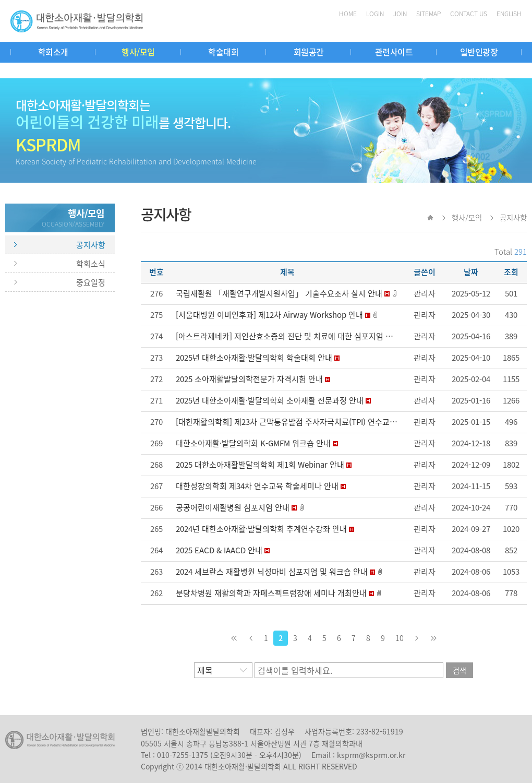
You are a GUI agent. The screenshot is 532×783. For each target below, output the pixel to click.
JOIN (400, 14)
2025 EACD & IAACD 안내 (219, 550)
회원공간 (309, 52)
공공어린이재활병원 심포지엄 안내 (233, 507)
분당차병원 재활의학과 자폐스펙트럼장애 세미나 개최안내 (271, 593)
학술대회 (223, 52)
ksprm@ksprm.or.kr (371, 755)
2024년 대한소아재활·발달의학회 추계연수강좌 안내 (261, 529)
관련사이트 (394, 52)
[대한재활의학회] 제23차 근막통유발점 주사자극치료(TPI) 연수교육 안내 (295, 422)
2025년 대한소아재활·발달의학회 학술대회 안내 (254, 358)
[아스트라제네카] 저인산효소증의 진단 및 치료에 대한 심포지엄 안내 (288, 336)
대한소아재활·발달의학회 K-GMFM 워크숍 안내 (253, 443)
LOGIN (375, 14)
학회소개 (53, 52)
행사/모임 (138, 52)
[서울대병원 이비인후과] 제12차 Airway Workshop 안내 (269, 315)
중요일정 (91, 282)
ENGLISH (509, 14)
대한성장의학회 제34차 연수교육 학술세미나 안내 (257, 486)
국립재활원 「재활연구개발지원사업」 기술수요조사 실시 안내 (279, 293)
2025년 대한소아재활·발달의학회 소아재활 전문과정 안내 (270, 400)
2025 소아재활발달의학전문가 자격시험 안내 (249, 379)
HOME (348, 14)
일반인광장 (479, 52)
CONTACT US (469, 14)
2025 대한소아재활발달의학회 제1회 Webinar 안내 (260, 465)
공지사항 (91, 245)
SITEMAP (428, 14)
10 (400, 638)
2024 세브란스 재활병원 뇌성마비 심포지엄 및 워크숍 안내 (272, 572)
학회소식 (91, 264)
